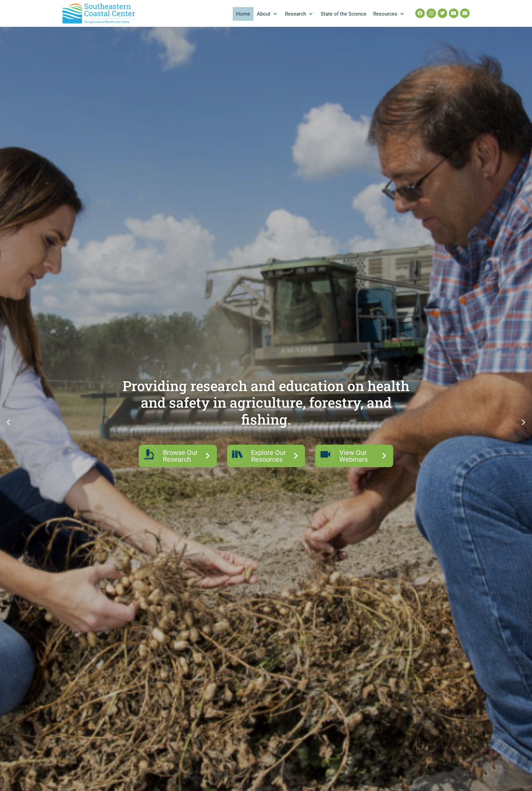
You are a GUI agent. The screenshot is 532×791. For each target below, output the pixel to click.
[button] (268, 14)
